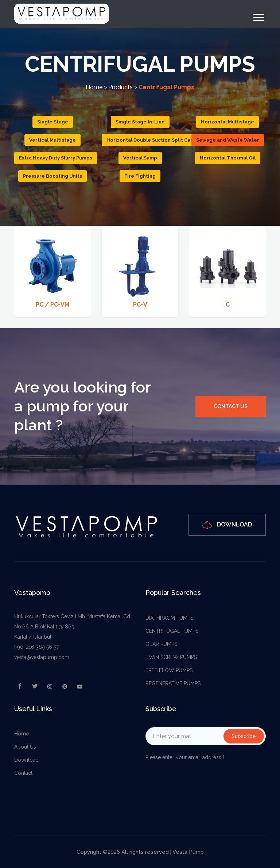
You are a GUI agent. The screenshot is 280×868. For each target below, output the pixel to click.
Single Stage (53, 122)
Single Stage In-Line (140, 122)
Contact (23, 773)
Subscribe (244, 736)
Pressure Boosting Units (52, 176)
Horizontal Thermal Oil (228, 158)
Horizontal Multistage (227, 122)
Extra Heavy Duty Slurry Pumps (56, 158)
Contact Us (231, 406)
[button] (258, 16)
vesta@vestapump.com (42, 657)
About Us (25, 747)
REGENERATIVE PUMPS (173, 683)
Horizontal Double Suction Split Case (151, 140)
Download (227, 525)
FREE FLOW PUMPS (169, 670)
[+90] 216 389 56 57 (36, 647)
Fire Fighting (140, 176)
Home (94, 87)
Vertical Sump (140, 158)
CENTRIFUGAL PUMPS (172, 631)
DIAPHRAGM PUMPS (169, 618)
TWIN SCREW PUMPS (171, 657)
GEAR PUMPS (161, 644)
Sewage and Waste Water (228, 140)
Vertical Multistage (52, 140)
